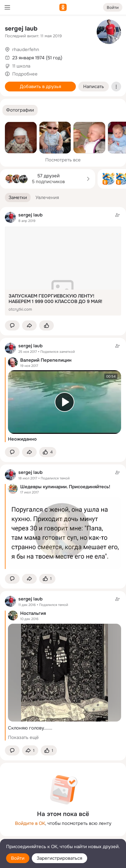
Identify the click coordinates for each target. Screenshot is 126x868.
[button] (20, 110)
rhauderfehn (26, 50)
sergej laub (21, 29)
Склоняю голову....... (30, 728)
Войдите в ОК (30, 823)
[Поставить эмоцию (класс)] (46, 325)
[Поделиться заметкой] (29, 325)
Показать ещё (23, 737)
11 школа (21, 66)
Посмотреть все (63, 160)
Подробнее (25, 74)
